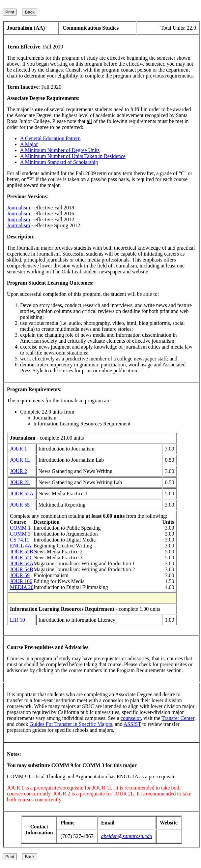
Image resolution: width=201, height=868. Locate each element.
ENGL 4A (21, 546)
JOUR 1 (18, 449)
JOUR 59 (20, 575)
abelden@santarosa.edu (127, 836)
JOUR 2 (18, 471)
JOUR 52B (22, 552)
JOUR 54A (22, 563)
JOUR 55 (20, 505)
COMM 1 (20, 528)
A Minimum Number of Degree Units (60, 150)
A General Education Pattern (50, 138)
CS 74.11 (20, 540)
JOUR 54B (22, 569)
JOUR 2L (20, 482)
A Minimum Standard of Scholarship (59, 162)
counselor (131, 718)
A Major (29, 144)
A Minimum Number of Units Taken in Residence (73, 156)
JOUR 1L (20, 460)
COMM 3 (20, 534)
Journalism (18, 208)
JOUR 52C (22, 558)
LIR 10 (17, 620)
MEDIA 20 (22, 587)
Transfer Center (178, 718)
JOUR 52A (22, 494)
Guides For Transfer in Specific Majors (71, 724)
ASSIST (132, 724)
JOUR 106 (21, 581)
